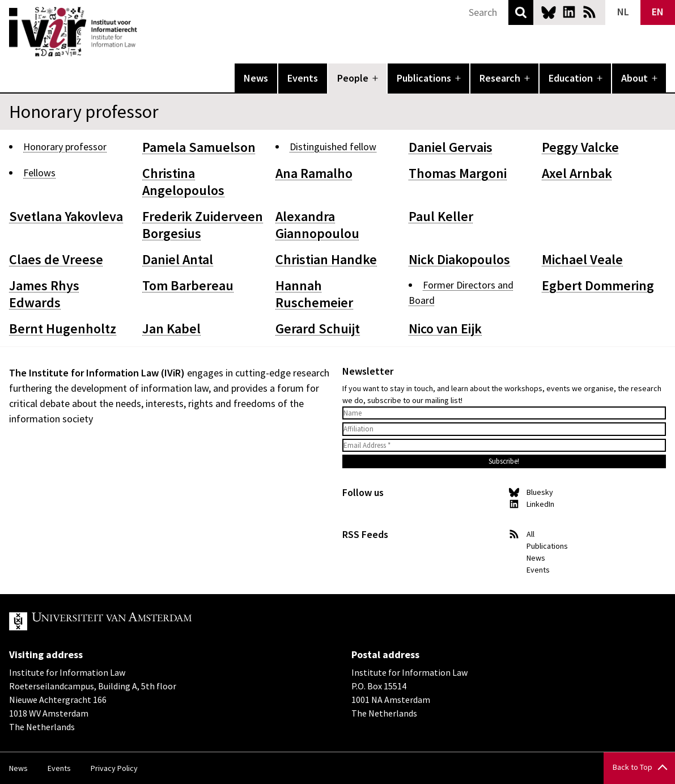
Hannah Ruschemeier (314, 294)
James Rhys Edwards (44, 294)
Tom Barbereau (188, 285)
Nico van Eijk (445, 329)
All (530, 534)
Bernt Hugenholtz (63, 329)
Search (521, 12)
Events (303, 78)
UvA (141, 621)
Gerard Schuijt (318, 329)
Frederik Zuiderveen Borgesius (203, 225)
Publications (424, 78)
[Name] (504, 413)
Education (571, 78)
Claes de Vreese (56, 259)
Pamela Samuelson (199, 147)
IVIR (145, 32)
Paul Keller (441, 216)
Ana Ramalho (314, 173)
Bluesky (549, 12)
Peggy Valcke (580, 147)
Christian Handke (326, 259)
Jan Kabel (171, 329)
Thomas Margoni (458, 173)
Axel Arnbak (577, 173)
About (634, 78)
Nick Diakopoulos (459, 259)
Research (500, 78)
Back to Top (632, 767)
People (353, 78)
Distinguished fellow (333, 147)
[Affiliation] (504, 429)
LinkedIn (569, 12)
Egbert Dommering (598, 285)
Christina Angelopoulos (183, 182)
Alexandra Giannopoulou (317, 225)
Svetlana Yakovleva (66, 216)
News (256, 78)
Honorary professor (65, 147)
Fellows (39, 173)
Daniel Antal (178, 259)
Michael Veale (582, 259)
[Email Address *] (504, 446)
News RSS (589, 12)
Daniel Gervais (451, 147)
